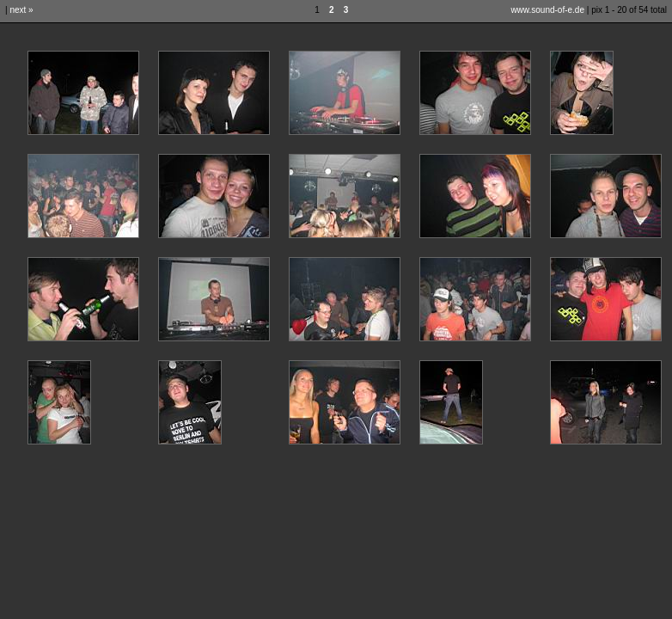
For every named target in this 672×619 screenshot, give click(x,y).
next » (21, 10)
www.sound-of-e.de (547, 10)
